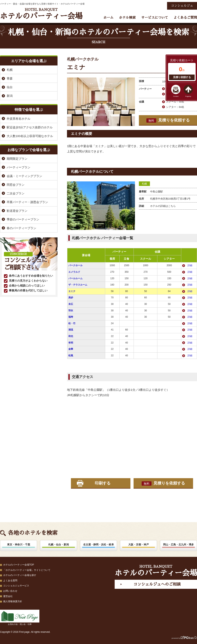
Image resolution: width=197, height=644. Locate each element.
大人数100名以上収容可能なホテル (30, 136)
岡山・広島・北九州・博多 (178, 545)
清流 (71, 330)
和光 (71, 336)
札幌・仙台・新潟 (59, 545)
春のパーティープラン (21, 228)
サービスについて (155, 18)
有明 (71, 343)
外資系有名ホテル (19, 119)
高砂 (71, 298)
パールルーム (75, 278)
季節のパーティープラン (23, 219)
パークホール (75, 265)
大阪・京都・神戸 (138, 545)
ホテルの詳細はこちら (163, 206)
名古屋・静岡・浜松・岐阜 (98, 545)
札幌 (144, 184)
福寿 (71, 317)
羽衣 (71, 311)
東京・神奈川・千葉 (19, 545)
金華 (71, 349)
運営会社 (8, 596)
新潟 (10, 96)
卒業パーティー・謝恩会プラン (27, 202)
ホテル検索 (127, 18)
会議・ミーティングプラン (24, 176)
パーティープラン (19, 167)
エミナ (72, 291)
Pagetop (188, 96)
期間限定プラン (17, 159)
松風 (71, 356)
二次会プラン (16, 193)
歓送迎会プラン (17, 211)
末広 (71, 304)
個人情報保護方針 (13, 601)
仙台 (10, 87)
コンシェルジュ (182, 6)
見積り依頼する (182, 77)
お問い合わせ (10, 591)
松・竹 (72, 323)
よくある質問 (10, 581)
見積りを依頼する (168, 120)
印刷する (103, 483)
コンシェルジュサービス (16, 586)
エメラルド (74, 272)
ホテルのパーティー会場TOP (19, 565)
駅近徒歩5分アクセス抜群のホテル (30, 127)
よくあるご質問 (185, 18)
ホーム (108, 18)
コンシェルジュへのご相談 (157, 584)
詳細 (190, 265)
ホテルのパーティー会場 (41, 14)
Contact (176, 96)
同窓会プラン (16, 185)
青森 (10, 78)
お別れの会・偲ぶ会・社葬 (20, 617)
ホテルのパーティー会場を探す (20, 575)
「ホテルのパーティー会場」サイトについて (27, 570)
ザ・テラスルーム (78, 285)
